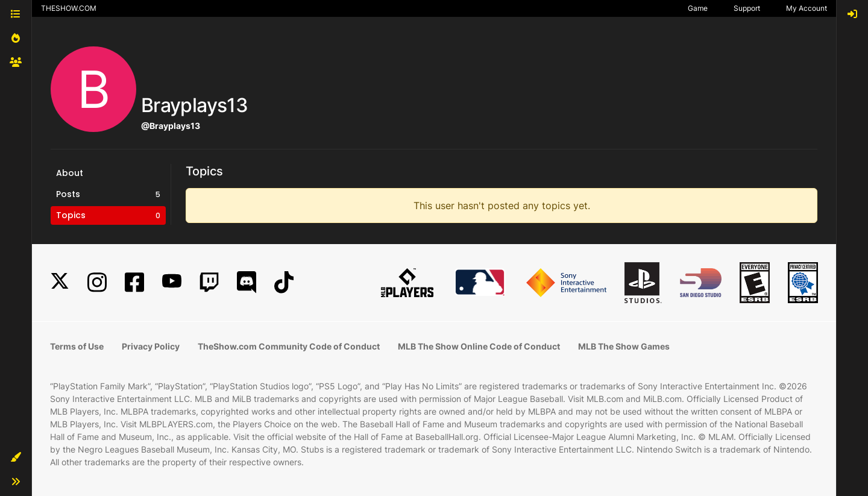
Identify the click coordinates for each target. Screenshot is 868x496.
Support (747, 8)
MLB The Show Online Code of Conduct (479, 346)
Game (698, 8)
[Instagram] (97, 282)
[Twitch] (209, 282)
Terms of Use (77, 346)
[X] (60, 282)
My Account (807, 8)
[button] (16, 457)
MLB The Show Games (624, 346)
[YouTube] (172, 282)
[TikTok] (284, 282)
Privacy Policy (151, 346)
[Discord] (247, 282)
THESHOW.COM (69, 8)
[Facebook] (134, 282)
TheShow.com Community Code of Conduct (289, 346)
